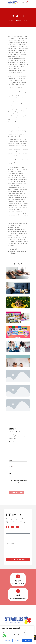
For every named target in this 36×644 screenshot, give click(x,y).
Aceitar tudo (27, 641)
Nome (11, 460)
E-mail (11, 467)
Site (10, 473)
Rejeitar (17, 641)
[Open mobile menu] (22, 2)
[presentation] (20, 487)
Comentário (12, 442)
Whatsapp (18, 581)
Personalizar (7, 641)
